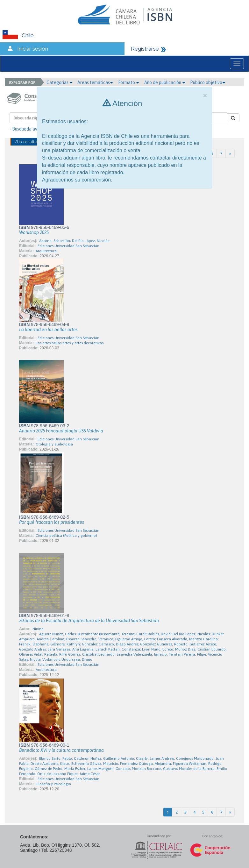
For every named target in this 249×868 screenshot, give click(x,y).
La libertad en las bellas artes (48, 330)
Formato (129, 82)
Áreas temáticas (95, 82)
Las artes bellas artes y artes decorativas (70, 343)
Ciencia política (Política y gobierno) (66, 536)
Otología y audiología (54, 444)
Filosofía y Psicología (53, 784)
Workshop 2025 (34, 232)
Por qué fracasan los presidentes (52, 522)
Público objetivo (208, 82)
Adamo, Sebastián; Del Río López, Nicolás (74, 241)
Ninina (38, 629)
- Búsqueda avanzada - (32, 129)
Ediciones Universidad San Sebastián (68, 246)
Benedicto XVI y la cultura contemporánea (61, 750)
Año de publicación (165, 82)
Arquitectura (46, 251)
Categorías (60, 82)
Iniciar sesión (33, 49)
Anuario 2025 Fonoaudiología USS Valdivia (61, 431)
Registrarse (145, 49)
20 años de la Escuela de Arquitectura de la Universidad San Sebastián (89, 621)
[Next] (230, 153)
